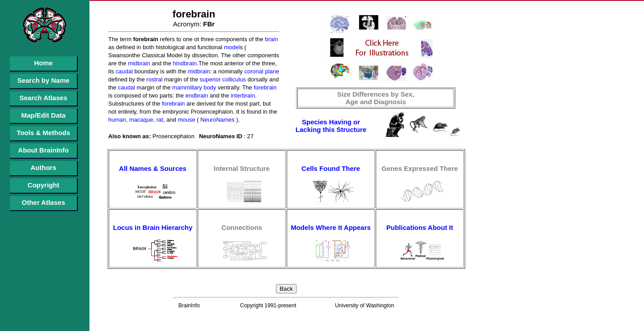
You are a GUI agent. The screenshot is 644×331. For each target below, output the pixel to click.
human (117, 120)
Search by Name (44, 80)
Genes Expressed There (420, 168)
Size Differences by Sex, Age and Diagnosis (376, 98)
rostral (154, 79)
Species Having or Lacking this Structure (331, 126)
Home (43, 63)
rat (159, 120)
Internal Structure (242, 168)
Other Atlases (44, 202)
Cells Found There (331, 168)
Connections (242, 227)
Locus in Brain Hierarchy (153, 227)
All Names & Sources (153, 168)
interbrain (242, 95)
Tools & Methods (43, 133)
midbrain (138, 63)
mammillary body (194, 87)
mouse (186, 120)
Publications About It (420, 227)
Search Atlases (43, 98)
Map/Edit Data (43, 115)
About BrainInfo (43, 150)
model (231, 47)
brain (271, 39)
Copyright (44, 185)
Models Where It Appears (331, 227)
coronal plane (261, 71)
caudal (123, 71)
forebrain (265, 87)
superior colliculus (222, 79)
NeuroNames (216, 120)
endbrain (196, 95)
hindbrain (184, 63)
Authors (43, 168)
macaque (140, 120)
